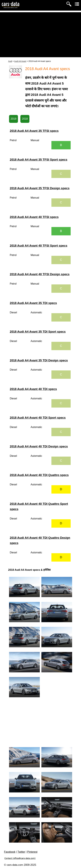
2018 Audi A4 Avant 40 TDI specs (33, 389)
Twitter (21, 852)
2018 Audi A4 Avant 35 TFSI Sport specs (39, 160)
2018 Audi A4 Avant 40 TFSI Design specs (40, 274)
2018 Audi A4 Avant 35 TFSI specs (34, 131)
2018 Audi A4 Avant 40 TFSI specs (34, 217)
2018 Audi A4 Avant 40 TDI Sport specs (38, 418)
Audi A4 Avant (20, 61)
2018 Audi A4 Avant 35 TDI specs (33, 303)
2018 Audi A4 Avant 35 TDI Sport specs (38, 332)
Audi (10, 61)
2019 (14, 119)
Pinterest (32, 852)
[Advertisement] (40, 35)
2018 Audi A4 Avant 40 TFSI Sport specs (39, 246)
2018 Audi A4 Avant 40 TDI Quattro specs (39, 475)
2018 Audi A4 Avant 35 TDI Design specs (39, 360)
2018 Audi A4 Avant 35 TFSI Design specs (40, 188)
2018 (25, 119)
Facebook (10, 852)
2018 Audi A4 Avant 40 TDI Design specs (39, 446)
